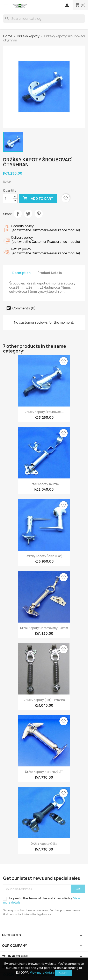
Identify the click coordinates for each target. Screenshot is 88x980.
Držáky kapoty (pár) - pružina (44, 700)
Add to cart (38, 199)
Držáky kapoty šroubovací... (44, 412)
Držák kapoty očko (44, 844)
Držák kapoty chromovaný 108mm (44, 628)
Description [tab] (21, 273)
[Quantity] (8, 199)
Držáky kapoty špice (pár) (44, 556)
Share (18, 214)
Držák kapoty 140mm (44, 484)
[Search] (44, 19)
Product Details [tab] (50, 273)
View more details (42, 972)
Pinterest (39, 214)
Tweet (28, 214)
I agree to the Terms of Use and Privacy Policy (41, 900)
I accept (64, 973)
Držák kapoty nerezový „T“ (44, 772)
